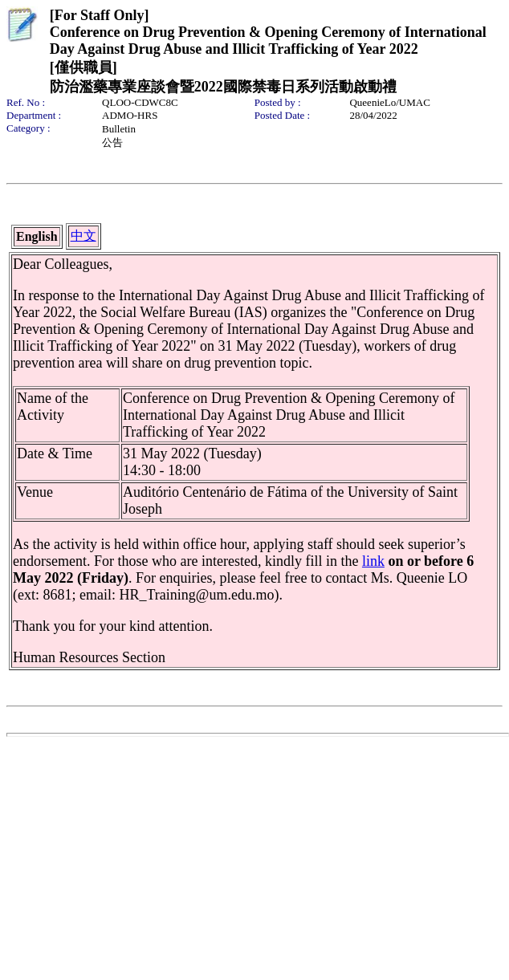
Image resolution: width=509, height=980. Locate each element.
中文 (83, 236)
